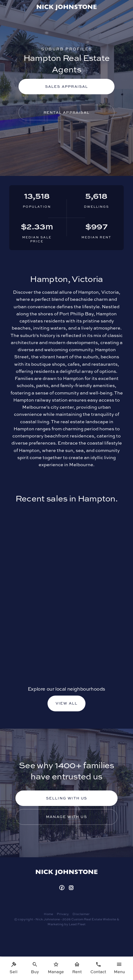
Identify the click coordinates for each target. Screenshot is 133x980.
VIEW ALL (67, 703)
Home (48, 914)
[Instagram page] (71, 888)
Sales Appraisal (67, 86)
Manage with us (66, 817)
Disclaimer (81, 914)
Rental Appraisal (66, 112)
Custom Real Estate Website (94, 919)
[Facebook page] (62, 888)
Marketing (56, 924)
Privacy (63, 914)
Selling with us (67, 798)
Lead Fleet (77, 924)
